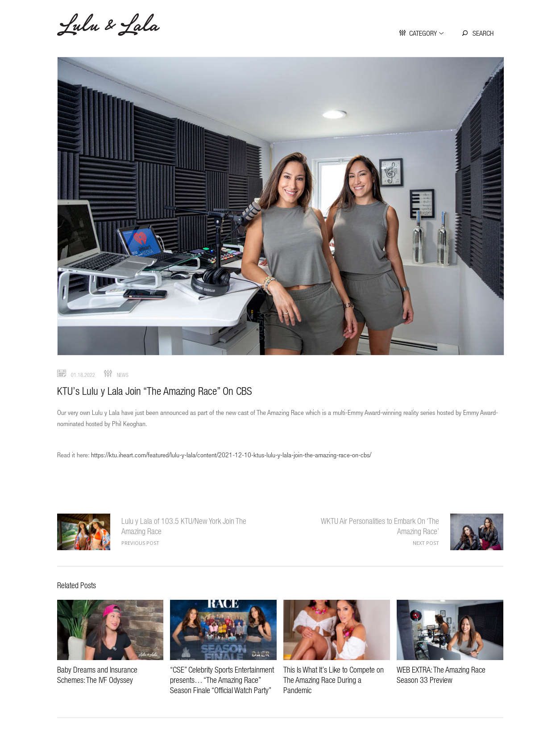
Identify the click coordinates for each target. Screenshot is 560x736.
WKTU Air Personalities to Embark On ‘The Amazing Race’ (477, 532)
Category (423, 33)
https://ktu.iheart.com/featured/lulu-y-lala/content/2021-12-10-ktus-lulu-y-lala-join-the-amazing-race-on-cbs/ (231, 455)
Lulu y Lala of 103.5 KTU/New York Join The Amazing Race (84, 532)
